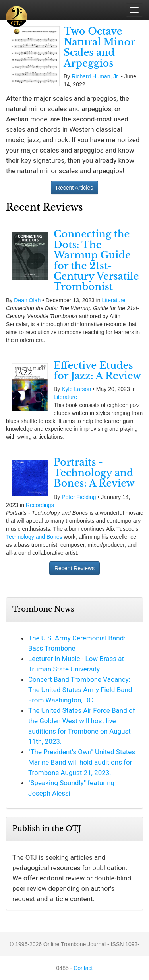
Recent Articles (74, 188)
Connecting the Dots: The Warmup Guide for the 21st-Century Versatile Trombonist (96, 260)
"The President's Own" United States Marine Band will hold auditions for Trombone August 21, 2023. (82, 762)
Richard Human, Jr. (95, 76)
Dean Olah (27, 300)
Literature (114, 300)
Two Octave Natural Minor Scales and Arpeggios (99, 47)
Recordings (40, 505)
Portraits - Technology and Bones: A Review (94, 473)
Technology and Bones (34, 537)
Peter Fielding (79, 497)
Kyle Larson (76, 389)
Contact (83, 968)
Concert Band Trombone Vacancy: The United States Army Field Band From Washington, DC (80, 690)
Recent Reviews (74, 568)
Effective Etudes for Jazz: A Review (97, 371)
